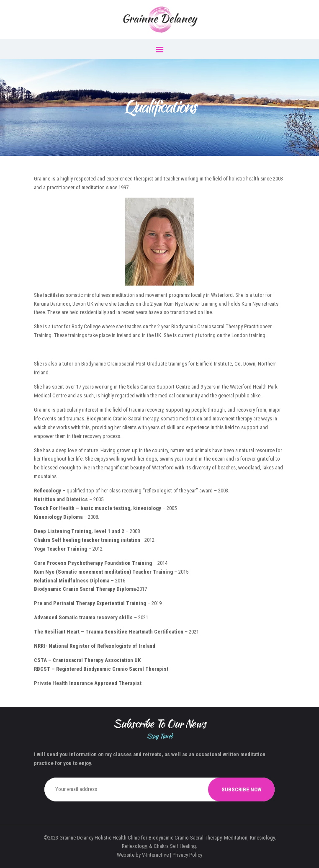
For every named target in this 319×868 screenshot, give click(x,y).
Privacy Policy (187, 855)
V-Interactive (155, 855)
